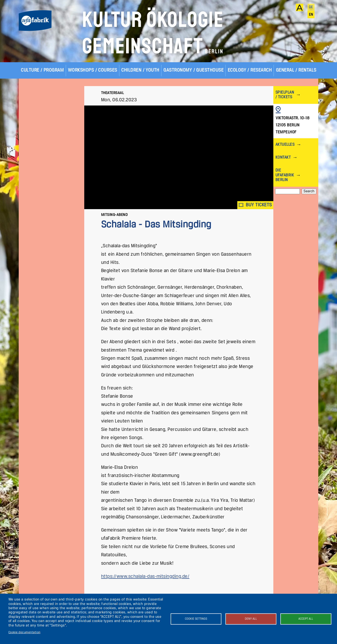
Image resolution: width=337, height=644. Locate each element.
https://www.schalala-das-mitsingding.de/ (145, 577)
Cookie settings (196, 619)
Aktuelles (285, 145)
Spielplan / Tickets (285, 95)
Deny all (251, 619)
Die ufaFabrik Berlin (285, 175)
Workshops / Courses (93, 70)
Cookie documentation (24, 632)
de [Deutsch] (311, 7)
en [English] (311, 15)
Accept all (306, 619)
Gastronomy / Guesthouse (193, 70)
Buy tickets (255, 205)
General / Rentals (296, 70)
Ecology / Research (250, 70)
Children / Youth (140, 70)
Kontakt (283, 158)
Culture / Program (42, 70)
